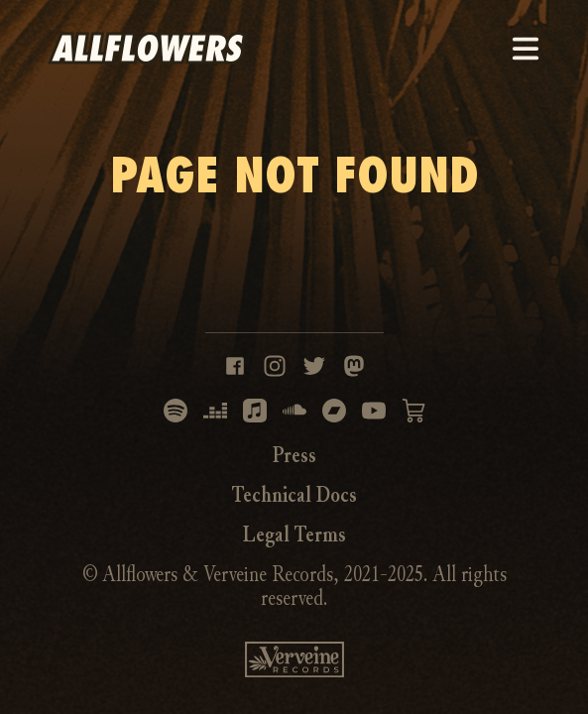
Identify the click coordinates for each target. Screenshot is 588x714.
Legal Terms (294, 535)
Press (294, 455)
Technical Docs (294, 495)
